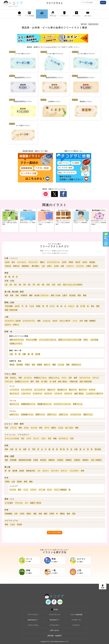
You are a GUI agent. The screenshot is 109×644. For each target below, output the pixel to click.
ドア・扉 (42, 490)
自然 (6, 445)
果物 (85, 295)
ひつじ (52, 306)
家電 (25, 482)
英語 (37, 382)
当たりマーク (14, 394)
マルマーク (68, 394)
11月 (54, 285)
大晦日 (89, 266)
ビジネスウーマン (29, 321)
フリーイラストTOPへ (54, 532)
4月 (20, 285)
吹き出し (13, 378)
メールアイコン (76, 415)
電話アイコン (88, 415)
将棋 (20, 428)
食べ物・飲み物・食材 (14, 292)
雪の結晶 (98, 449)
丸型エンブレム (54, 378)
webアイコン (14, 415)
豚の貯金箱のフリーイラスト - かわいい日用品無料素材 (99, 223)
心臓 (24, 354)
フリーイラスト (55, 3)
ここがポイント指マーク (94, 394)
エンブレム (28, 378)
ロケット (64, 471)
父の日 (85, 262)
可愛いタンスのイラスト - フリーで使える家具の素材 (63, 223)
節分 (13, 262)
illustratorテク (54, 620)
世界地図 (13, 460)
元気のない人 (76, 365)
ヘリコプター (74, 471)
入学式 (64, 262)
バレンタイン (22, 262)
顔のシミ (47, 365)
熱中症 (12, 365)
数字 (32, 382)
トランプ (13, 428)
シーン (75, 321)
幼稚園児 (92, 321)
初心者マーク (62, 390)
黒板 (35, 514)
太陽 (25, 449)
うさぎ (32, 306)
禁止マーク (73, 390)
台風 (76, 449)
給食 (40, 514)
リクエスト (76, 625)
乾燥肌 (40, 365)
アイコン (13, 411)
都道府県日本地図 (25, 460)
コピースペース (85, 378)
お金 (13, 482)
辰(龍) (38, 306)
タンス (49, 490)
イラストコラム (77, 14)
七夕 (43, 266)
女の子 (55, 321)
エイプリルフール (53, 262)
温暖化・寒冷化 (36, 503)
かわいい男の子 (65, 321)
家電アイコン (40, 415)
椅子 (20, 490)
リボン (44, 438)
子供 (81, 321)
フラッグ (96, 378)
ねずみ (17, 306)
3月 (15, 285)
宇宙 (34, 449)
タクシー (46, 471)
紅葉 (62, 266)
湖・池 (62, 449)
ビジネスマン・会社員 (13, 321)
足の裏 (38, 354)
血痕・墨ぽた (63, 382)
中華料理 (24, 295)
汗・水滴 (53, 382)
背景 (20, 378)
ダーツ (47, 428)
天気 (12, 449)
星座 (6, 524)
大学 (16, 514)
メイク (29, 438)
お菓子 (65, 295)
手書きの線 (74, 382)
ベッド (26, 490)
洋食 (17, 295)
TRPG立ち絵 (53, 14)
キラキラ (92, 390)
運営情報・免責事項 (54, 636)
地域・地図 (9, 456)
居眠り (29, 514)
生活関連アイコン (27, 415)
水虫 (33, 365)
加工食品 (72, 295)
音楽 (6, 428)
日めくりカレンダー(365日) (73, 285)
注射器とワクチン (16, 344)
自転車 (22, 471)
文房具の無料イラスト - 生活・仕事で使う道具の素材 (10, 223)
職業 (39, 321)
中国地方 (77, 460)
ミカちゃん (47, 321)
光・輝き (44, 382)
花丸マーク (51, 390)
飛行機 (15, 471)
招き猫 (19, 524)
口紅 (23, 438)
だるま (12, 524)
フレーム (13, 400)
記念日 (95, 266)
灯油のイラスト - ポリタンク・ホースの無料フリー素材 (45, 223)
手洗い (86, 340)
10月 (48, 285)
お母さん (16, 325)
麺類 (31, 295)
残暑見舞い (26, 266)
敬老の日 (16, 266)
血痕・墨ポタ (79, 394)
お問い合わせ (88, 14)
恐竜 (98, 306)
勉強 (68, 514)
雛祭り (43, 262)
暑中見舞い (36, 266)
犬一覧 (83, 306)
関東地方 (52, 460)
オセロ (26, 428)
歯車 (76, 378)
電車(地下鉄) (31, 471)
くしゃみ (61, 365)
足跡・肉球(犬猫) (86, 382)
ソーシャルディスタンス (48, 340)
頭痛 (68, 365)
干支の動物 (9, 306)
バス (39, 471)
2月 (11, 285)
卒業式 (71, 262)
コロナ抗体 (94, 340)
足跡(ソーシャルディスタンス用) (70, 340)
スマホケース (76, 620)
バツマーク (58, 394)
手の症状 (20, 365)
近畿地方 (69, 460)
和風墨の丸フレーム (44, 404)
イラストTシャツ (64, 14)
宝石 (50, 438)
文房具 (52, 514)
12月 (59, 285)
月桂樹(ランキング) (22, 382)
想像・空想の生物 (11, 310)
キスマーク (48, 394)
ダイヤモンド (63, 438)
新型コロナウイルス (17, 340)
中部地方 (60, 460)
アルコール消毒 (31, 340)
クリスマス (80, 266)
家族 (86, 321)
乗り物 (7, 467)
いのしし (71, 306)
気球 (82, 471)
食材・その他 (56, 295)
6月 (29, 285)
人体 (11, 354)
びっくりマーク (40, 390)
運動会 (62, 514)
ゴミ (26, 503)
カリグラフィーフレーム (62, 404)
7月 (34, 285)
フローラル (9, 382)
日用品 (7, 482)
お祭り (49, 266)
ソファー (33, 490)
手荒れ (27, 365)
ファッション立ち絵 (12, 438)
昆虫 (93, 306)
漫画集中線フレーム (28, 404)
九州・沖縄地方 (96, 460)
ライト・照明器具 (60, 490)
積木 (41, 428)
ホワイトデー (33, 262)
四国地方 (85, 460)
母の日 (78, 262)
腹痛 (54, 365)
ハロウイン (70, 266)
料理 (6, 295)
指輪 (55, 438)
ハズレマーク (26, 394)
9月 (43, 285)
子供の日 (8, 266)
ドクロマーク (37, 394)
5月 (25, 285)
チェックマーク (27, 390)
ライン (64, 378)
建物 (31, 482)
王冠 (72, 438)
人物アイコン (63, 415)
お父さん (8, 325)
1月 (6, 285)
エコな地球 (9, 503)
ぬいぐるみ (69, 428)
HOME (19, 14)
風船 (77, 428)
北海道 (36, 460)
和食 (12, 295)
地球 (6, 449)
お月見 (56, 266)
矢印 (70, 378)
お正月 (7, 262)
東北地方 (43, 460)
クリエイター (54, 625)
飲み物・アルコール (42, 295)
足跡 (6, 378)
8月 (38, 285)
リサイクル (19, 503)
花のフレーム (14, 404)
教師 (46, 514)
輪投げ (54, 428)
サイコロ (34, 428)
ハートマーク (14, 390)
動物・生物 (9, 302)
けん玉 (61, 428)
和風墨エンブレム (40, 378)
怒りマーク (83, 390)
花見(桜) (92, 262)
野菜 (79, 295)
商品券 (19, 482)
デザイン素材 (10, 374)
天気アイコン (52, 415)
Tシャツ (36, 438)
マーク (12, 386)
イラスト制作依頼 (29, 14)
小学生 (22, 514)
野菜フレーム (78, 404)
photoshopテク (33, 620)
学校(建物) (9, 514)
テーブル (13, 490)
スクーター (55, 471)
